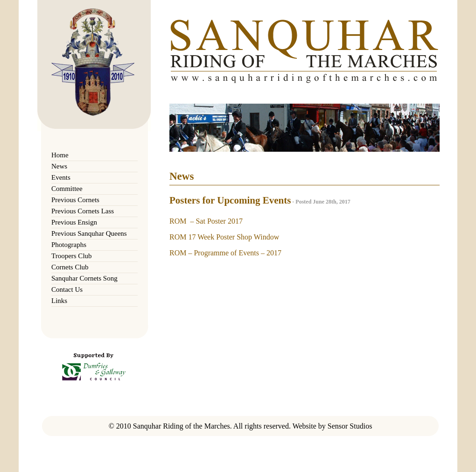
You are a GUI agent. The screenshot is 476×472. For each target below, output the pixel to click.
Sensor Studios (350, 426)
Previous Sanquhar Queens (89, 233)
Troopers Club (72, 256)
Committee (67, 189)
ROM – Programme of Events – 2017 (225, 253)
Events (61, 177)
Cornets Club (70, 267)
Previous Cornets (75, 200)
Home (60, 155)
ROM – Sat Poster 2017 (206, 221)
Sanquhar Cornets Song (84, 278)
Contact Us (67, 289)
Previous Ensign (74, 222)
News (59, 166)
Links (59, 301)
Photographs (69, 245)
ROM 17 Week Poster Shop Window (224, 237)
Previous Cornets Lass (83, 211)
